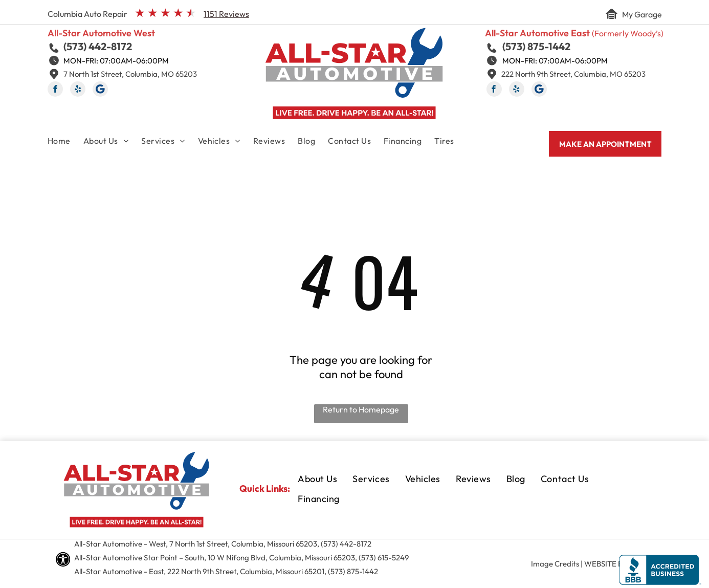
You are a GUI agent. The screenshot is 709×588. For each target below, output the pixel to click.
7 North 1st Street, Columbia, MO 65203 (130, 74)
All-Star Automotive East (537, 33)
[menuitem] (65, 143)
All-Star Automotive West (101, 33)
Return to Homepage (361, 409)
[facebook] (55, 90)
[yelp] (78, 90)
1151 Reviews (226, 14)
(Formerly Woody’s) (628, 33)
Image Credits (555, 564)
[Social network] (100, 90)
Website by (606, 564)
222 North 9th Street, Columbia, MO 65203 (573, 74)
